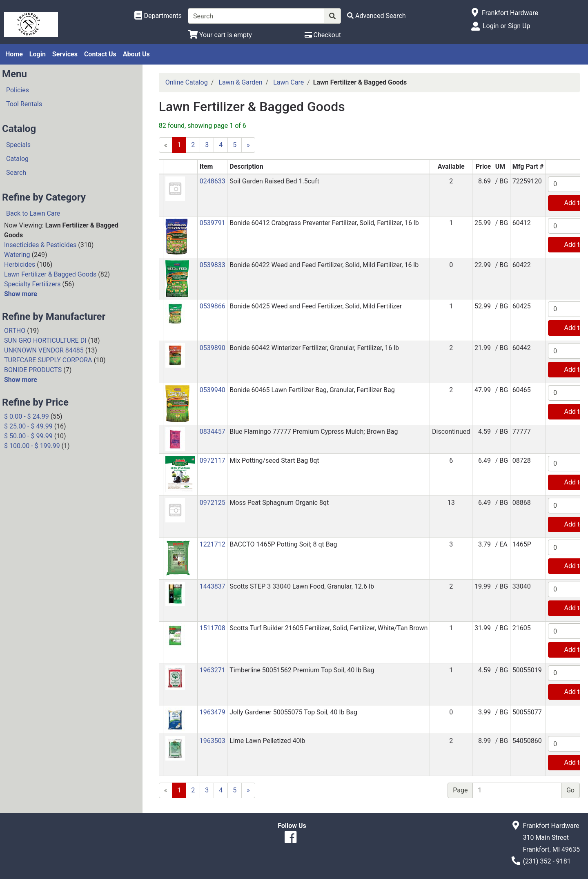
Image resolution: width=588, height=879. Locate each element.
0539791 (213, 223)
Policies (18, 90)
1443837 (213, 586)
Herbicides (20, 264)
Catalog (17, 159)
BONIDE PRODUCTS (33, 370)
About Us (136, 54)
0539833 (213, 265)
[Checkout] (323, 35)
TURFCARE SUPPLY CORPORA (48, 360)
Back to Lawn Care (33, 213)
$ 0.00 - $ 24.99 (27, 416)
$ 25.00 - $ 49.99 (28, 426)
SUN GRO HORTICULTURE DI (45, 340)
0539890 (213, 348)
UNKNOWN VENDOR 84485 (44, 350)
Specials (18, 145)
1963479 (213, 712)
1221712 (213, 544)
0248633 (213, 181)
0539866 (213, 306)
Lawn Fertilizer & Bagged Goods (50, 274)
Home (14, 54)
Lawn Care (288, 82)
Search (16, 173)
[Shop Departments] (158, 16)
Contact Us (100, 54)
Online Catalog (187, 82)
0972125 (213, 503)
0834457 (213, 432)
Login (38, 54)
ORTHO (15, 331)
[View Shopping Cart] (220, 35)
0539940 (213, 390)
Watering (17, 255)
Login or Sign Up (506, 26)
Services (65, 54)
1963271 (213, 670)
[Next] (248, 145)
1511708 (213, 628)
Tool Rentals (24, 104)
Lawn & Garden (240, 82)
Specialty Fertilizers (32, 284)
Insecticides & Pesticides (40, 245)
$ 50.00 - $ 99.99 (28, 436)
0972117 (213, 461)
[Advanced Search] (376, 16)
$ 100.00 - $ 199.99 (32, 446)
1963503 (213, 741)
